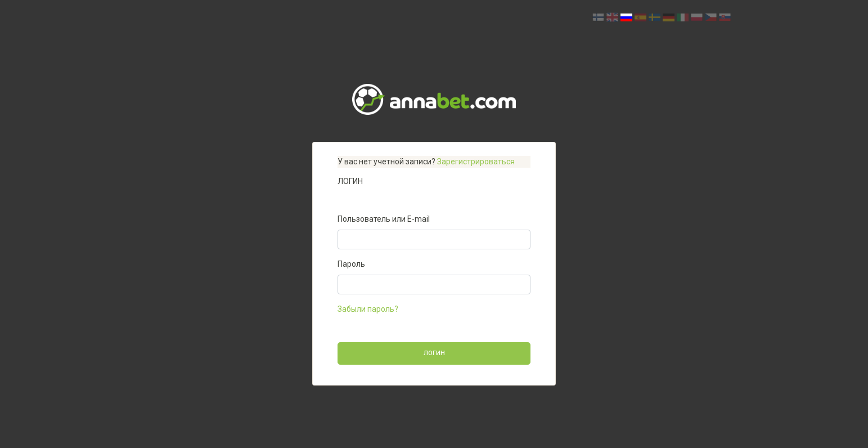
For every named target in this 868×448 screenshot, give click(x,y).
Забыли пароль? (368, 309)
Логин (434, 353)
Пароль (351, 264)
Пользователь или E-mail (384, 219)
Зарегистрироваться (476, 162)
